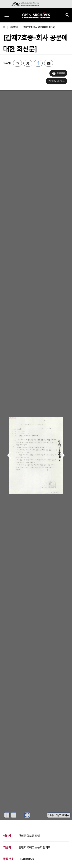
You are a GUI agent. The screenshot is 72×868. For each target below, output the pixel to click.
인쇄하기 (58, 73)
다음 (63, 456)
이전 (9, 456)
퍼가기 (17, 63)
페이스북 (38, 63)
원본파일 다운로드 (57, 81)
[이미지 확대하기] (7, 815)
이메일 (49, 63)
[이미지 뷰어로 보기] (27, 815)
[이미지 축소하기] (14, 815)
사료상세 (14, 27)
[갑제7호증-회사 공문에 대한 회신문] (39, 27)
